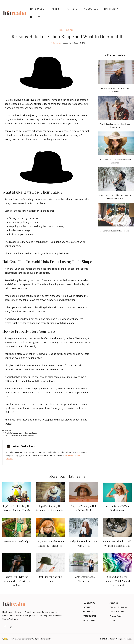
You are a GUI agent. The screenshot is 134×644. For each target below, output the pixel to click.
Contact (113, 620)
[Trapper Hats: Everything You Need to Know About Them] (116, 179)
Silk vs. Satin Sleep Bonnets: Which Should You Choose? (117, 581)
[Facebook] (5, 627)
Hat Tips (55, 9)
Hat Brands (37, 9)
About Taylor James (25, 446)
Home (62, 30)
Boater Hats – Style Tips (17, 541)
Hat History (111, 9)
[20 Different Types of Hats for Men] (116, 215)
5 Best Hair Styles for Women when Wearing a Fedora (17, 581)
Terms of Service (117, 612)
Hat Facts (71, 9)
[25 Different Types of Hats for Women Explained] (116, 144)
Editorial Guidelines (118, 607)
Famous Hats (91, 9)
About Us (114, 603)
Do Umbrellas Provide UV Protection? (19, 435)
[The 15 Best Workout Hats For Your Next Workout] (116, 73)
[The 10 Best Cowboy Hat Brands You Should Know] (116, 108)
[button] (31, 17)
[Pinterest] (11, 627)
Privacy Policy (116, 616)
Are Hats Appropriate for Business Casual (21, 433)
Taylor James (56, 43)
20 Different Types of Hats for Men (115, 231)
